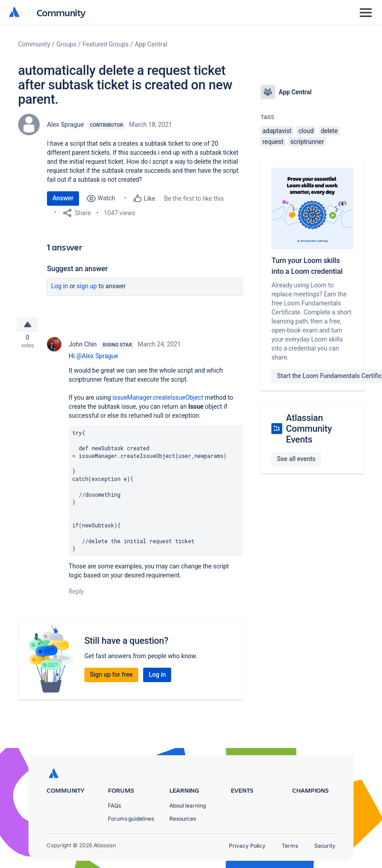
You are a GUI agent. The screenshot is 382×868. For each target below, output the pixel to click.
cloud (306, 131)
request (273, 142)
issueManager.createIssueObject (158, 400)
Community (61, 12)
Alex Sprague (65, 125)
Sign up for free (111, 677)
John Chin (83, 346)
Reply (76, 594)
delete (329, 131)
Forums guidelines (131, 819)
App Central (151, 44)
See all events (296, 459)
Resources (183, 819)
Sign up (87, 286)
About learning (188, 806)
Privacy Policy (247, 846)
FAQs (114, 806)
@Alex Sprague (97, 358)
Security (325, 846)
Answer (63, 198)
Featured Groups (106, 44)
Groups (66, 44)
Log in (60, 286)
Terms (290, 846)
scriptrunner (307, 142)
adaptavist (277, 131)
